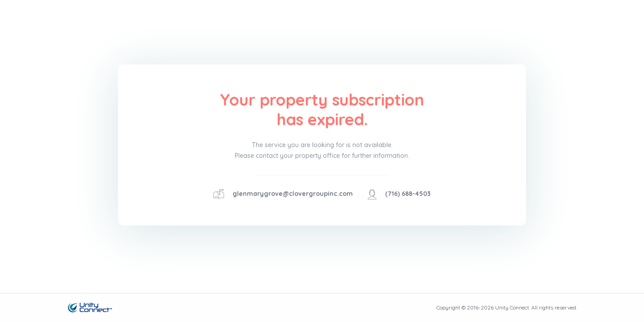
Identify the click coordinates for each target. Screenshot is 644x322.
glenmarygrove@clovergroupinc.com (293, 194)
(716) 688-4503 (408, 194)
